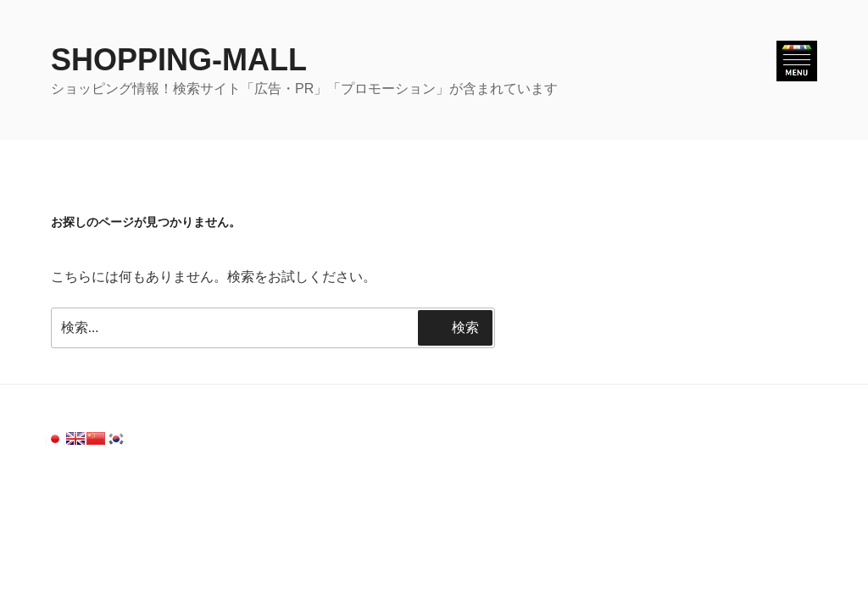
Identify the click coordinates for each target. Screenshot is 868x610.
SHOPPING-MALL (179, 60)
